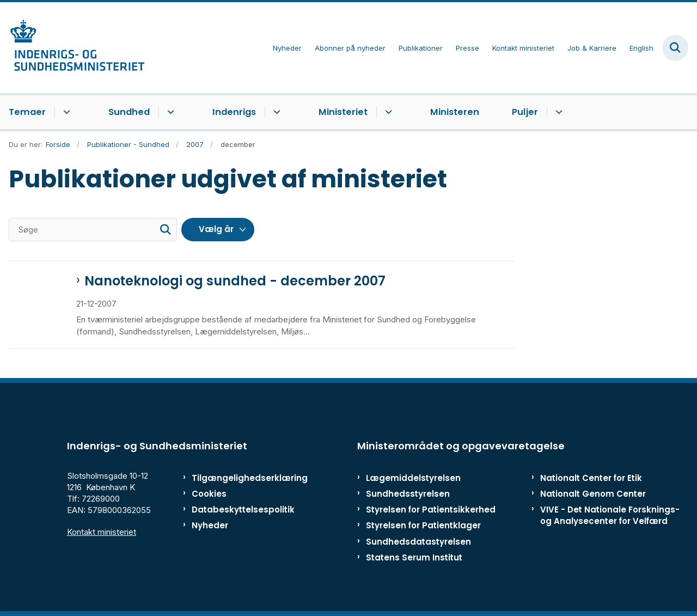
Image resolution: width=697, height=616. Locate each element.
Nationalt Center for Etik (591, 478)
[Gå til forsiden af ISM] (72, 48)
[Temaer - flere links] (65, 112)
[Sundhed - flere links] (169, 112)
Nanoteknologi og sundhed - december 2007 (235, 281)
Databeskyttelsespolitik (237, 510)
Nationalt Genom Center (593, 494)
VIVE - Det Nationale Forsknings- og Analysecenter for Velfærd (610, 515)
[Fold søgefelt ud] (675, 48)
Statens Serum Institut (414, 557)
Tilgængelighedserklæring (237, 478)
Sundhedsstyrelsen (408, 494)
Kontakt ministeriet (102, 532)
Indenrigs (234, 112)
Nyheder (210, 525)
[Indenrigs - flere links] (275, 112)
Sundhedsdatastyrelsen (418, 542)
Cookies (209, 494)
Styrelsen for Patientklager (423, 525)
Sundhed (129, 112)
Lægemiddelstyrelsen (413, 478)
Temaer (27, 112)
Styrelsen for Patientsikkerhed (431, 510)
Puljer (525, 112)
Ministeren (455, 112)
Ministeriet (343, 112)
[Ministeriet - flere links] (387, 112)
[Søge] (93, 230)
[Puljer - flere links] (557, 112)
